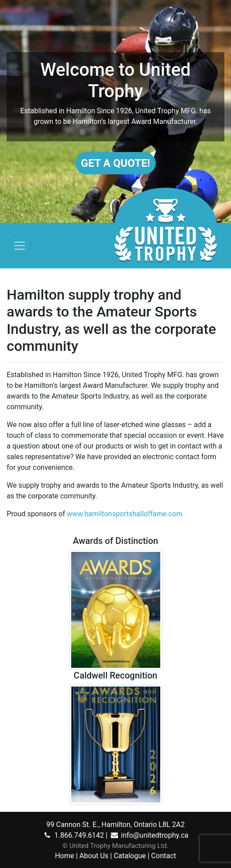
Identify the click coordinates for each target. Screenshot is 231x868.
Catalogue (130, 856)
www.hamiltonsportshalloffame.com (125, 514)
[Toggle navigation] (20, 246)
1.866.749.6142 (73, 835)
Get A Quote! (115, 163)
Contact (164, 856)
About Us (94, 856)
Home (64, 856)
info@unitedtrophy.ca (149, 835)
